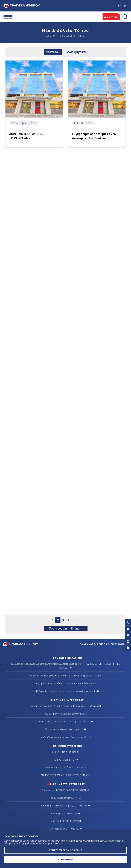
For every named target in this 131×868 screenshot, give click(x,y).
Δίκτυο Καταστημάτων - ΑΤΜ (66, 798)
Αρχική (51, 36)
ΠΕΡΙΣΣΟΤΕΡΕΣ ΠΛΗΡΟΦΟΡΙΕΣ (65, 850)
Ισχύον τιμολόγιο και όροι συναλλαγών (66, 714)
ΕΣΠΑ (62, 752)
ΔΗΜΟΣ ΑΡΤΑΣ (77, 767)
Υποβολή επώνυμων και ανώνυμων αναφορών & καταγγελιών (66, 691)
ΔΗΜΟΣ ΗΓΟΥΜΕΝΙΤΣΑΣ (77, 775)
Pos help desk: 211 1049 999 (65, 821)
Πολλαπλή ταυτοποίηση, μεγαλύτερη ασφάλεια (66, 737)
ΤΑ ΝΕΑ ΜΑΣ (88, 644)
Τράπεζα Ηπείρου (27, 6)
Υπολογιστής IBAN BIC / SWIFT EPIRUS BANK (65, 790)
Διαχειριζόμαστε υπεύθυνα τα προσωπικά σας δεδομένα (65, 683)
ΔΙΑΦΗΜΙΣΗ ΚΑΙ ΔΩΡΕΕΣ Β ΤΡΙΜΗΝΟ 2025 (27, 136)
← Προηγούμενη (56, 628)
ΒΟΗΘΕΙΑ (103, 644)
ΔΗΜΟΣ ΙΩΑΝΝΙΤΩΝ (55, 767)
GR (120, 6)
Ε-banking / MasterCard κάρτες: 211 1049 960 (65, 806)
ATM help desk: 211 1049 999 (65, 829)
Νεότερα (52, 52)
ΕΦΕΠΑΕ (73, 752)
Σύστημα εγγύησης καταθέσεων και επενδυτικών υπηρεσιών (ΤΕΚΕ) (65, 676)
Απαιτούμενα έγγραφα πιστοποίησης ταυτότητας (66, 721)
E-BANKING (111, 17)
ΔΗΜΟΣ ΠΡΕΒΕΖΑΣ (51, 775)
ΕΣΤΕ (55, 752)
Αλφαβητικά (76, 52)
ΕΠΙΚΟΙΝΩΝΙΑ (120, 644)
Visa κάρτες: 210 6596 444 (65, 813)
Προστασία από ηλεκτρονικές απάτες (66, 729)
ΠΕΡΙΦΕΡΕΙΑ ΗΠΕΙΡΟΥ (66, 760)
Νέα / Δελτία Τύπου (72, 36)
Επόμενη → (78, 628)
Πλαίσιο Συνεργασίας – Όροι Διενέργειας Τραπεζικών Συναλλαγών (66, 706)
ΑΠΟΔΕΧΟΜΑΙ (66, 859)
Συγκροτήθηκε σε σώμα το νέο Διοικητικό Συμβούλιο (94, 136)
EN (125, 6)
